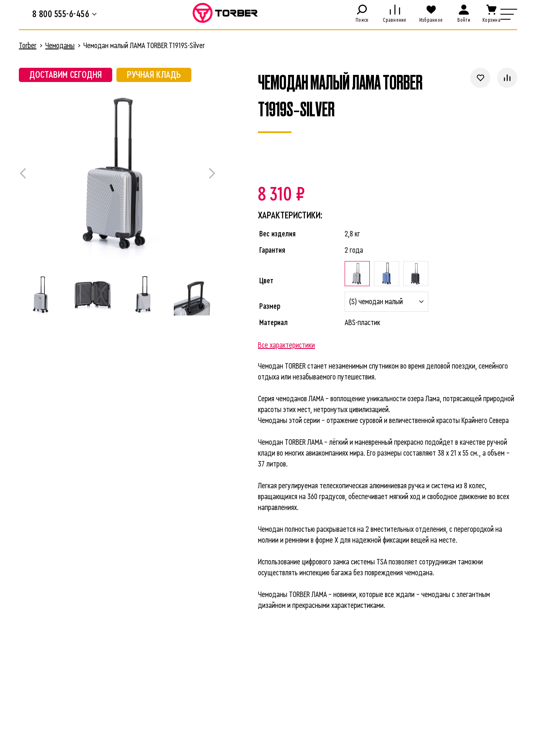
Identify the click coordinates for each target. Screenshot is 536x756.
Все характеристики (286, 345)
